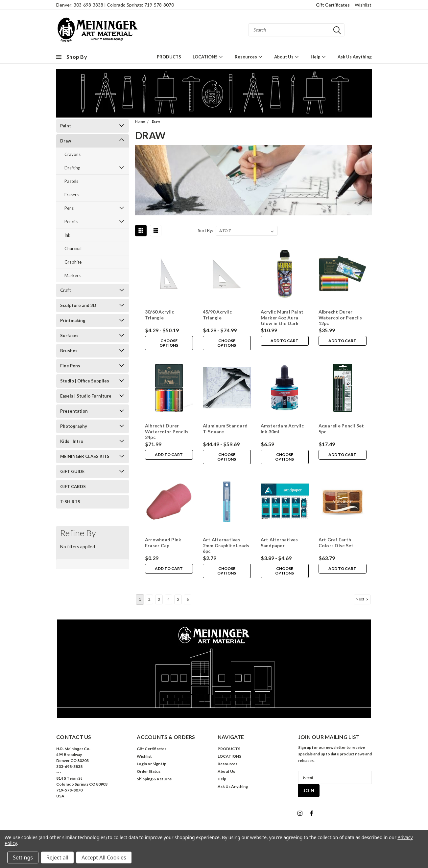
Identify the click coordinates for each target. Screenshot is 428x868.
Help (318, 57)
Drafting (72, 168)
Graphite (73, 262)
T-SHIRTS (70, 502)
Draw (66, 141)
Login (142, 764)
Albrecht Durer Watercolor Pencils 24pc (166, 431)
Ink (67, 235)
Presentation (74, 411)
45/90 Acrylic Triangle (217, 315)
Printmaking (73, 320)
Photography (74, 426)
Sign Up (159, 764)
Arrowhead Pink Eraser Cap (163, 542)
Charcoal (73, 249)
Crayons (72, 154)
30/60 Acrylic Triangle (159, 315)
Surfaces (69, 336)
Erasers (71, 195)
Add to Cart (285, 341)
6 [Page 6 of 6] (188, 599)
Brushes (69, 351)
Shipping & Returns (154, 779)
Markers (72, 275)
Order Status (149, 771)
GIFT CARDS (73, 487)
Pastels (71, 181)
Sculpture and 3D (78, 305)
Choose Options (169, 343)
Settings (23, 857)
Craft (66, 290)
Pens (69, 208)
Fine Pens (70, 366)
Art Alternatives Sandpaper (279, 542)
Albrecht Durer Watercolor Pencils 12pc (340, 317)
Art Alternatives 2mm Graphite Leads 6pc (226, 545)
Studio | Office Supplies (85, 381)
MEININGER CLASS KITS (85, 456)
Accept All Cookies (104, 857)
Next (363, 599)
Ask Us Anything (355, 57)
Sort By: (205, 230)
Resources (249, 57)
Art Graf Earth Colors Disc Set (336, 542)
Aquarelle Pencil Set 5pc (341, 429)
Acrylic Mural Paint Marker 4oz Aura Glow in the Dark (282, 317)
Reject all (57, 857)
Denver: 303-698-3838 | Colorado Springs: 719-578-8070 (115, 5)
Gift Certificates (333, 5)
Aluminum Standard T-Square (225, 429)
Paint (66, 126)
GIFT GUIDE (72, 471)
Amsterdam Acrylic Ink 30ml (282, 429)
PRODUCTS (169, 57)
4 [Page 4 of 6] (168, 599)
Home (140, 122)
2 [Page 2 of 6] (149, 599)
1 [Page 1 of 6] (140, 599)
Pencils (71, 222)
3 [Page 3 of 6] (159, 599)
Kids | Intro (72, 441)
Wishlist (363, 5)
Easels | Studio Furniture (86, 396)
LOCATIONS (208, 57)
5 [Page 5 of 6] (178, 599)
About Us (287, 57)
